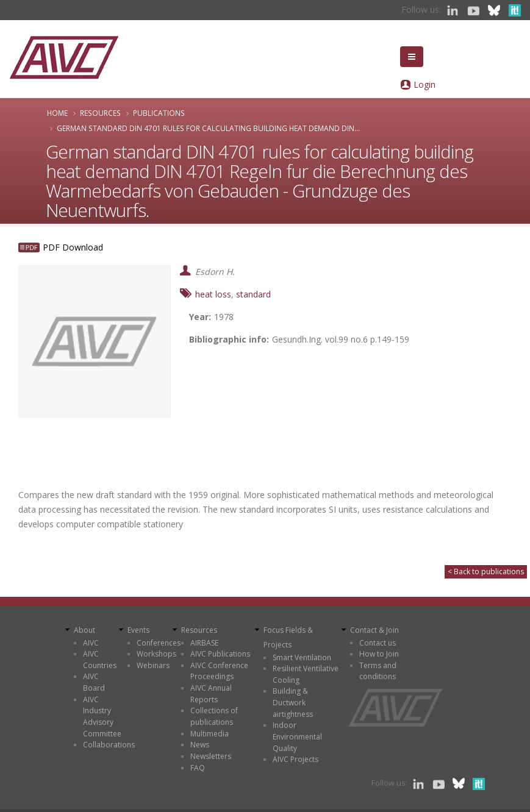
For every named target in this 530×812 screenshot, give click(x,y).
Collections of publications (214, 716)
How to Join (379, 654)
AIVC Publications (220, 654)
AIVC (91, 643)
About (84, 630)
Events (138, 630)
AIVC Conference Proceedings (219, 671)
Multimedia (209, 734)
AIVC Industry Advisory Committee (102, 717)
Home (57, 113)
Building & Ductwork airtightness (293, 702)
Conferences (159, 643)
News (200, 745)
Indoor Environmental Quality (297, 736)
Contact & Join (374, 630)
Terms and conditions (378, 671)
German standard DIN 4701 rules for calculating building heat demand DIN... (208, 128)
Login (424, 84)
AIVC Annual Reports (211, 694)
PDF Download (73, 247)
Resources (100, 113)
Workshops (156, 654)
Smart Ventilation (302, 657)
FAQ (198, 768)
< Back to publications (486, 572)
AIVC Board (94, 682)
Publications (159, 113)
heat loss (213, 294)
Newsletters (211, 756)
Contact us (378, 643)
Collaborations (109, 745)
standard (253, 294)
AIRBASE (204, 643)
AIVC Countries (100, 660)
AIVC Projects (295, 759)
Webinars (153, 665)
